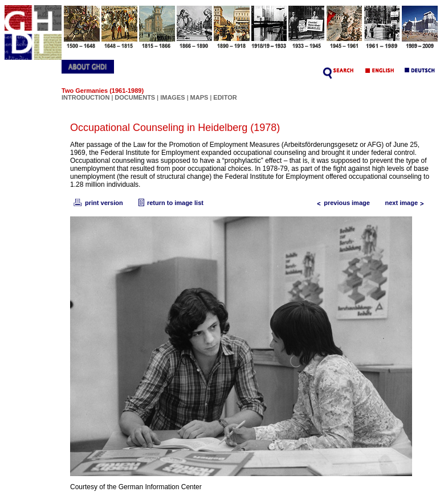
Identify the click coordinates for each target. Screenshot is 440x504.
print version (97, 203)
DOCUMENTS (135, 97)
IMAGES (172, 97)
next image (407, 203)
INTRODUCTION (85, 97)
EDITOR (225, 97)
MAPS (199, 97)
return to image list (170, 203)
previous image (341, 203)
